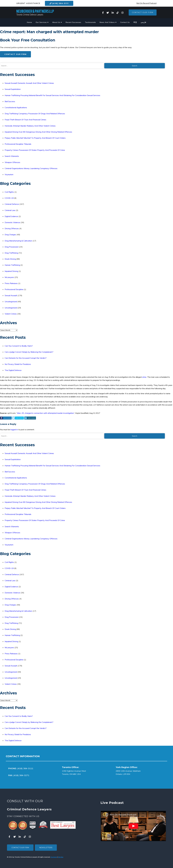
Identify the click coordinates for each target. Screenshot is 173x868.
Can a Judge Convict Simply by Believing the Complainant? (29, 352)
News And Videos (108, 22)
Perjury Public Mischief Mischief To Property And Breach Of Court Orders (35, 138)
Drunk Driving (10, 259)
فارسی (143, 22)
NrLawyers (9, 277)
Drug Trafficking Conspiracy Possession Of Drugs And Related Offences (35, 114)
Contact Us (125, 22)
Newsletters (46, 848)
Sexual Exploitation (13, 89)
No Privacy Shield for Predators (18, 364)
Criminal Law (10, 210)
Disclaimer (54, 857)
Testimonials (90, 22)
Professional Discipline (14, 289)
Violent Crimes (11, 314)
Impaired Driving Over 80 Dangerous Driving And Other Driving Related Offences (38, 132)
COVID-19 (9, 198)
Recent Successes (73, 22)
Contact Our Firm (143, 12)
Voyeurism (9, 174)
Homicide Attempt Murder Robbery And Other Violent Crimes (30, 126)
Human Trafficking (12, 265)
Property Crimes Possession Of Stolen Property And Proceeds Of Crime (35, 150)
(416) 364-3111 (59, 3)
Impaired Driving (11, 271)
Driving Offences (12, 228)
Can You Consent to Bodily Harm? (19, 346)
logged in (14, 430)
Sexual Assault (11, 295)
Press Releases (11, 283)
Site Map (61, 857)
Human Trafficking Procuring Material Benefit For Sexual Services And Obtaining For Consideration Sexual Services (52, 95)
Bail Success (10, 101)
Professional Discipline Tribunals (18, 144)
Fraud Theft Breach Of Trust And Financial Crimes (25, 120)
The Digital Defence (13, 370)
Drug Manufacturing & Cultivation (18, 241)
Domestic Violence (12, 222)
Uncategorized (11, 302)
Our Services (42, 22)
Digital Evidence (11, 216)
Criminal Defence (12, 204)
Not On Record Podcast (147, 3)
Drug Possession (12, 247)
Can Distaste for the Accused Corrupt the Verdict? (26, 358)
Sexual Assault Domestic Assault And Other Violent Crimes (29, 83)
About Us (57, 22)
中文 (135, 22)
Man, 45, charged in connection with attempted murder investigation (45, 413)
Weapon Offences (12, 162)
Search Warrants (12, 156)
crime (144, 377)
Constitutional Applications (16, 107)
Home (29, 22)
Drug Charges (10, 235)
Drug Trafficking (11, 253)
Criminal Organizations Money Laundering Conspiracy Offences (31, 168)
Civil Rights (9, 192)
